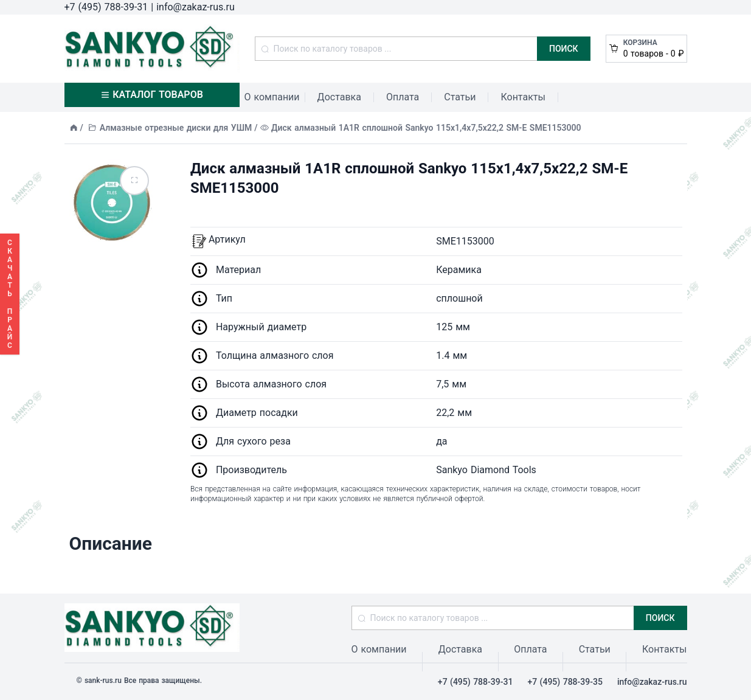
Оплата (403, 97)
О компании (272, 97)
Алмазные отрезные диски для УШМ (176, 128)
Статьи (460, 97)
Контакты (523, 97)
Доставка (339, 97)
